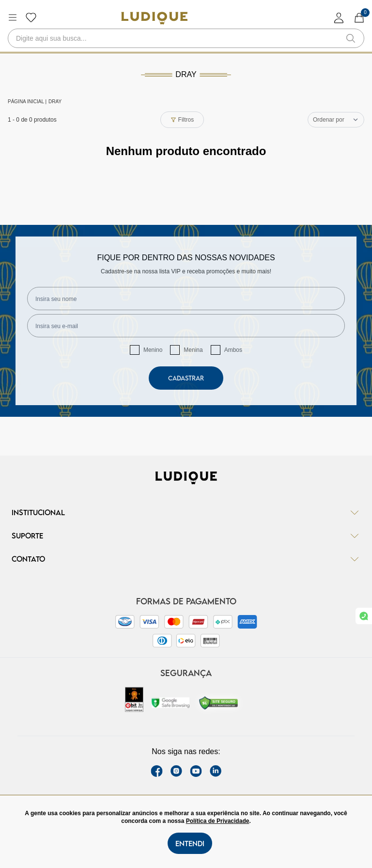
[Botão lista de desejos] (31, 17)
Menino (153, 350)
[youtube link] (196, 771)
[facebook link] (157, 771)
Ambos (233, 350)
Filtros (182, 120)
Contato (186, 559)
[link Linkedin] (216, 771)
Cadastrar (186, 378)
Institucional (186, 512)
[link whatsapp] (364, 616)
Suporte (186, 536)
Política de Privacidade (218, 821)
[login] (339, 18)
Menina (193, 350)
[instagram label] (176, 771)
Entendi (190, 843)
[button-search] (351, 38)
